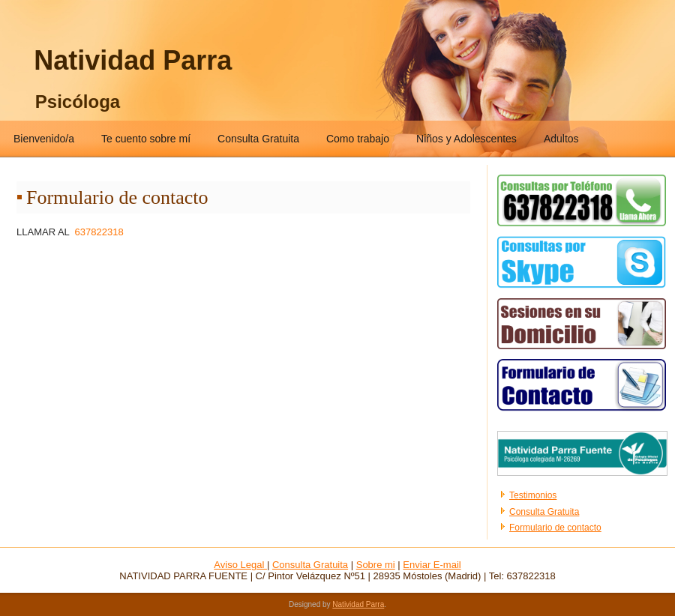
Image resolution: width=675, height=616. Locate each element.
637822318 (99, 232)
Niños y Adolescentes (466, 139)
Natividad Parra (133, 60)
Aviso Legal (240, 565)
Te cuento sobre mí (146, 139)
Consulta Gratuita (258, 139)
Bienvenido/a (44, 139)
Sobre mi (376, 565)
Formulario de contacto (555, 528)
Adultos (561, 139)
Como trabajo (358, 139)
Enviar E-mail (432, 565)
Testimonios (533, 495)
